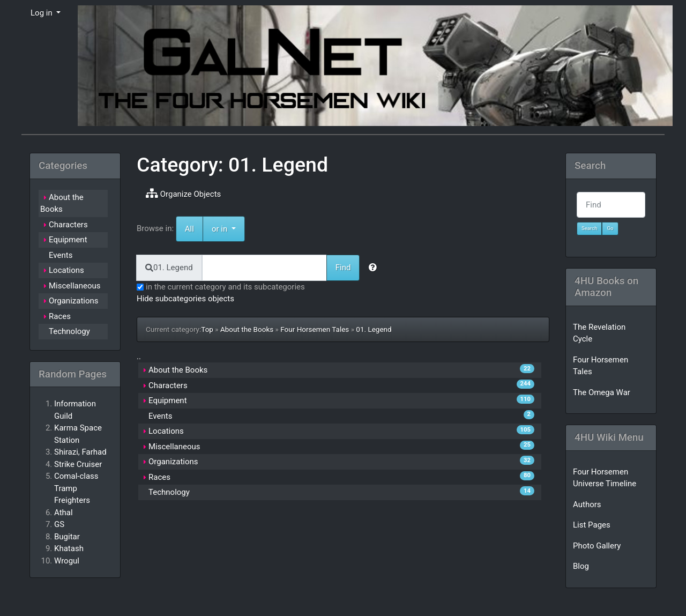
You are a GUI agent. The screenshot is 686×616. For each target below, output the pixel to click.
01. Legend (374, 329)
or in (228, 228)
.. (139, 357)
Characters (168, 385)
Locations (166, 431)
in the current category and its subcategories (221, 287)
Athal (64, 513)
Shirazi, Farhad (80, 452)
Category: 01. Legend (232, 165)
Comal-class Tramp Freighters (76, 488)
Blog (581, 566)
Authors (587, 504)
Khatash (69, 548)
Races (159, 477)
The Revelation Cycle (599, 333)
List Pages (592, 525)
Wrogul (67, 561)
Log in (42, 13)
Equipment (168, 400)
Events (160, 416)
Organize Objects (183, 194)
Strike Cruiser (78, 464)
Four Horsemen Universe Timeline (605, 478)
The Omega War (602, 392)
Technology (169, 492)
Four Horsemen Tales (315, 329)
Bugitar (67, 537)
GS (59, 524)
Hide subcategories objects (185, 299)
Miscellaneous (174, 447)
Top (207, 329)
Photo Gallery (597, 546)
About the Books (247, 329)
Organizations (173, 462)
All (189, 229)
